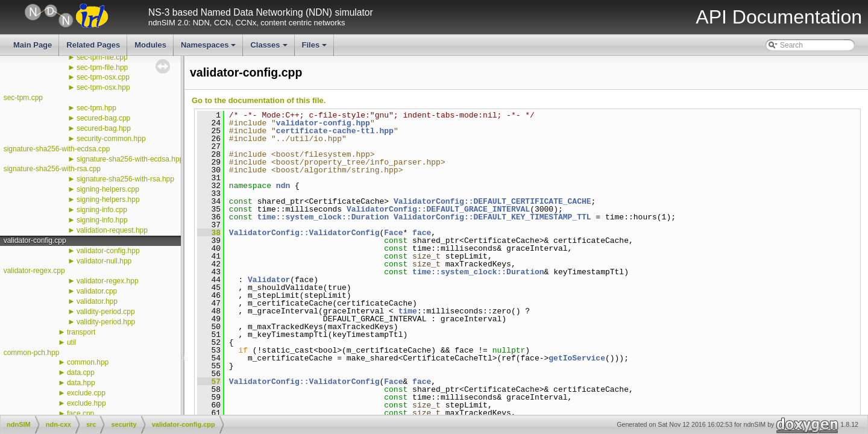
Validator (269, 280)
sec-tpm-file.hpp (102, 68)
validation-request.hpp (112, 230)
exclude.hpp (86, 403)
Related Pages (93, 45)
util (71, 342)
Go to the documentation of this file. (259, 100)
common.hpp (88, 362)
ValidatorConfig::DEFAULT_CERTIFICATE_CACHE (492, 201)
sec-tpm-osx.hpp (103, 87)
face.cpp (80, 414)
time (408, 311)
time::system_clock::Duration (323, 217)
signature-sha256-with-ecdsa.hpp (130, 159)
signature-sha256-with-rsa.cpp (52, 169)
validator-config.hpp (108, 251)
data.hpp (81, 383)
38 (209, 233)
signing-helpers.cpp (108, 189)
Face (393, 233)
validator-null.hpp (104, 261)
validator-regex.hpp (108, 281)
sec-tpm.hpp (96, 108)
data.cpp (81, 373)
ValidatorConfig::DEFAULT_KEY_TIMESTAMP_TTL (492, 217)
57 (209, 382)
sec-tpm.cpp (23, 98)
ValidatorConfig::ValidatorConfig (304, 233)
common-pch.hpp (32, 353)
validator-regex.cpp (34, 271)
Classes (269, 48)
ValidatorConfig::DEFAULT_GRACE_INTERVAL (438, 209)
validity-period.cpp (106, 312)
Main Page (33, 45)
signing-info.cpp (102, 210)
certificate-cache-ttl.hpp (335, 131)
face (422, 233)
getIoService (577, 358)
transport (81, 332)
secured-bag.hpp (104, 128)
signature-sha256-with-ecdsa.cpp (57, 149)
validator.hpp (97, 301)
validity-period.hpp (106, 322)
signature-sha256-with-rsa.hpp (125, 179)
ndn (283, 186)
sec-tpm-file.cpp (102, 57)
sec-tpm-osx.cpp (103, 77)
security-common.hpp (111, 139)
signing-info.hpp (102, 220)
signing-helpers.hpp (108, 200)
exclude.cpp (86, 393)
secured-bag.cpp (103, 118)
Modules (150, 45)
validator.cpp (97, 291)
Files (316, 48)
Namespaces (209, 48)
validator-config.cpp (35, 241)
